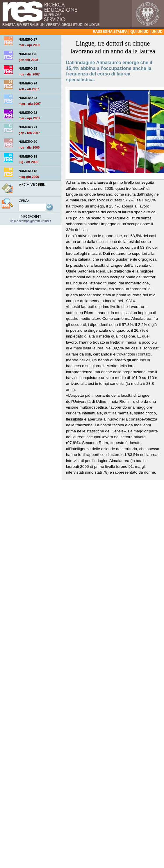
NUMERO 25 (28, 68)
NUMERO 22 (28, 113)
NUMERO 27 (28, 39)
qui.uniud (139, 32)
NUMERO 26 (28, 54)
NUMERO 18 (28, 171)
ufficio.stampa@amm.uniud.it (31, 219)
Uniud (157, 32)
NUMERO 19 (28, 156)
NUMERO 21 (28, 127)
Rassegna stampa (110, 32)
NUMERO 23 (28, 98)
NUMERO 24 (28, 83)
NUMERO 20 (28, 142)
